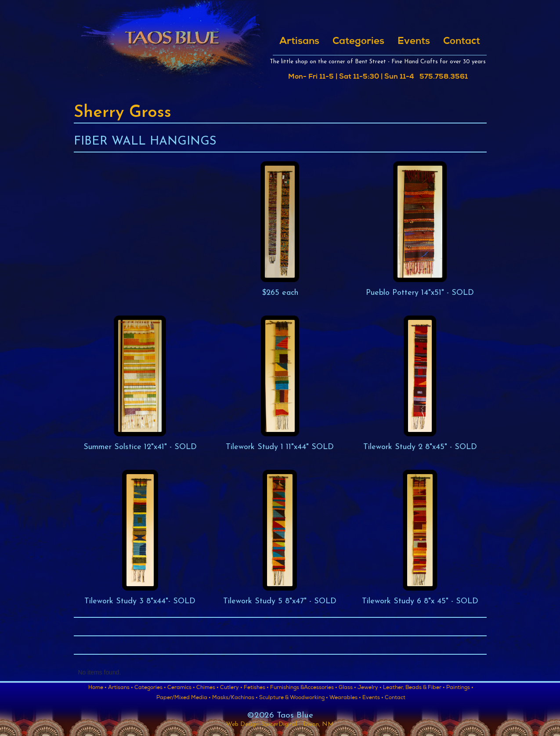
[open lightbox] (280, 229)
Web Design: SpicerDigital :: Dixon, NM (280, 724)
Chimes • (208, 688)
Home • (98, 688)
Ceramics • (181, 688)
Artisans (299, 42)
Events (414, 42)
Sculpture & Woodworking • (294, 698)
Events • (373, 698)
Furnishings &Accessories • (304, 688)
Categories (358, 42)
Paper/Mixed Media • (184, 698)
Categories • (150, 688)
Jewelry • (370, 688)
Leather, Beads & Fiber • (414, 688)
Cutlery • (231, 688)
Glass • (347, 688)
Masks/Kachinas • (235, 698)
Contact (462, 42)
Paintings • (460, 688)
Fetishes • (256, 688)
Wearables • (345, 698)
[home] (172, 47)
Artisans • (121, 688)
